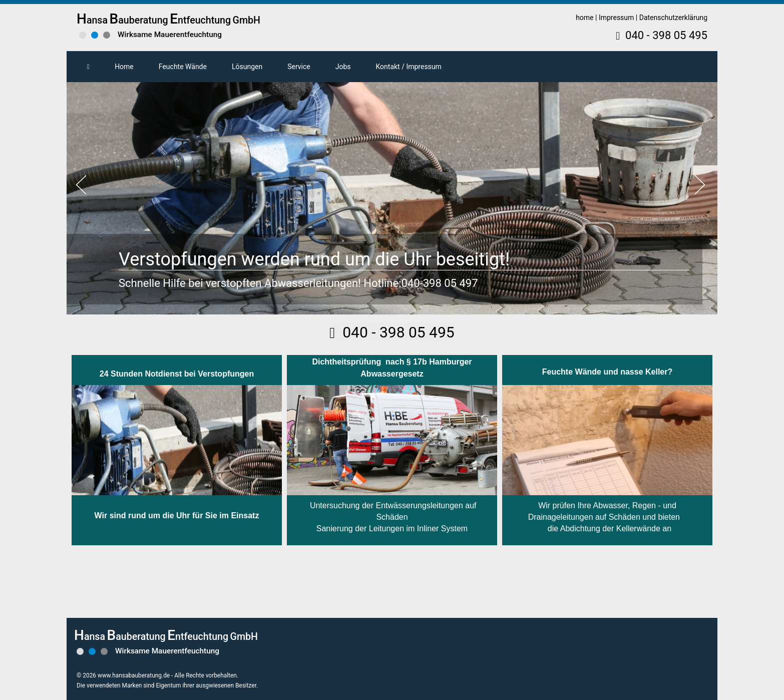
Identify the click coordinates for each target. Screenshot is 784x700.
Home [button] (124, 67)
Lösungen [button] (247, 67)
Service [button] (299, 67)
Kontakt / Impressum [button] (409, 67)
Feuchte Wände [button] (183, 67)
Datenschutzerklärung (673, 18)
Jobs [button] (343, 67)
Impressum (616, 18)
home (584, 18)
